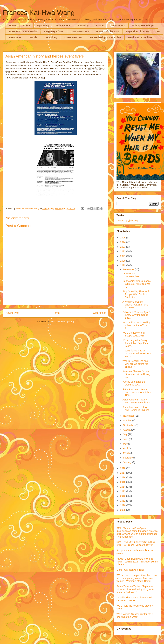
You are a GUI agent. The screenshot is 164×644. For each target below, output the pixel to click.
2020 (123, 261)
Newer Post (12, 313)
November (129, 416)
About (26, 26)
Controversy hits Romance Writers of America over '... (137, 284)
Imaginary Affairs (54, 31)
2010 (123, 505)
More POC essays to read (130, 570)
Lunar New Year (73, 37)
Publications (63, 26)
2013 (123, 491)
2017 (123, 473)
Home (12, 26)
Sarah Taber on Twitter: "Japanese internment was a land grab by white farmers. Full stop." (136, 589)
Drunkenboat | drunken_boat (131, 275)
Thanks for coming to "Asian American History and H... (137, 353)
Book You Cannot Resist (23, 31)
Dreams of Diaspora (107, 31)
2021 (123, 256)
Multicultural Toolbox (140, 37)
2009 (123, 510)
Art (158, 31)
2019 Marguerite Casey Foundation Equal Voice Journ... (136, 343)
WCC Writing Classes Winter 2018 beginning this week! (135, 615)
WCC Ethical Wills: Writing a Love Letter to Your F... (136, 325)
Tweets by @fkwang (127, 221)
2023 (123, 247)
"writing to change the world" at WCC (134, 383)
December (129, 269)
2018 (123, 468)
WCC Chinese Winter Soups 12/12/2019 (134, 334)
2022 (123, 251)
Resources (15, 37)
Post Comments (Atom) (62, 322)
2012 (123, 496)
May (126, 444)
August (127, 430)
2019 (123, 265)
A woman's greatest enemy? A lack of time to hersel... (135, 305)
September (129, 425)
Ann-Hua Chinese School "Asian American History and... (137, 374)
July (125, 434)
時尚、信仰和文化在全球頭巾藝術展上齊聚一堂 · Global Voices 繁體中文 (137, 544)
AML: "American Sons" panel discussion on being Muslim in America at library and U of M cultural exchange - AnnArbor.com (137, 532)
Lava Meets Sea (80, 31)
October (128, 421)
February (128, 458)
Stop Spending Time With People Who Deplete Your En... (136, 294)
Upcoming (43, 26)
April (126, 448)
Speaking (83, 26)
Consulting (51, 37)
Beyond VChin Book (138, 31)
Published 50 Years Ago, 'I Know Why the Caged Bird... (136, 315)
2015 (123, 482)
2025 (123, 238)
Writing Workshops (143, 26)
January (128, 462)
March (127, 453)
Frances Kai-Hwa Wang (39, 13)
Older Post (99, 313)
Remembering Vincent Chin (105, 37)
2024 (123, 242)
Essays (100, 26)
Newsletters (118, 26)
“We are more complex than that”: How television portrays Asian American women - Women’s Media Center (137, 578)
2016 (123, 477)
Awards (33, 37)
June (126, 439)
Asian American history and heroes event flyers (136, 401)
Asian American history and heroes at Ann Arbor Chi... (137, 392)
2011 (123, 501)
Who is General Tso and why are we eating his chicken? (135, 364)
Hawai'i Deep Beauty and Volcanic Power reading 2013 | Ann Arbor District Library (137, 562)
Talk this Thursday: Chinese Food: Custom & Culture (135, 599)
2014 (123, 487)
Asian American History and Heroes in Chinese (136, 409)
